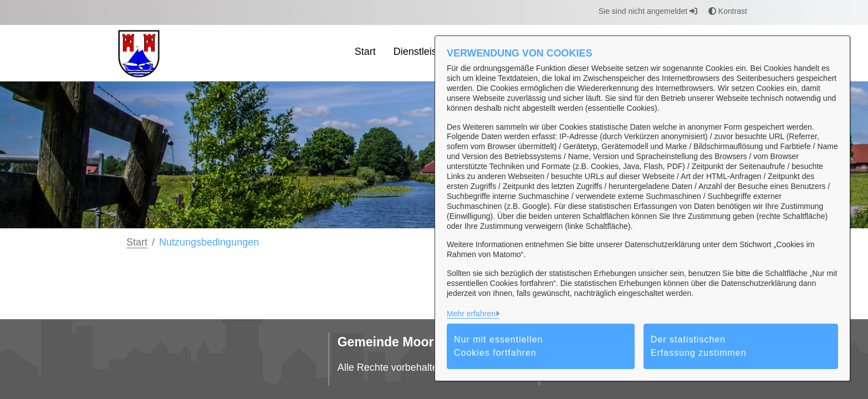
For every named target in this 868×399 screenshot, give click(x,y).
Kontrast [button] (728, 11)
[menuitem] (365, 53)
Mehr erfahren (471, 314)
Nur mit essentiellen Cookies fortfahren (499, 346)
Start (137, 242)
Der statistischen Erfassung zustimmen (699, 346)
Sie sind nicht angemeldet (648, 11)
